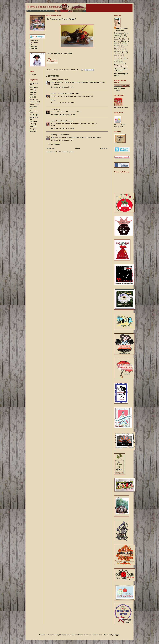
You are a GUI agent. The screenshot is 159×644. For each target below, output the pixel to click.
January (33, 104)
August (32, 87)
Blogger (116, 635)
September (34, 83)
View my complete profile (121, 75)
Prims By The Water (58, 135)
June (31, 92)
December (33, 107)
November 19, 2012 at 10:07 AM (63, 115)
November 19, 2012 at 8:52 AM (62, 103)
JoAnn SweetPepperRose (60, 121)
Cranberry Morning (57, 80)
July (31, 90)
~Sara (53, 109)
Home (77, 148)
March (32, 99)
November (33, 111)
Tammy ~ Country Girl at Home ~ (63, 93)
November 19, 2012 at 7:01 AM (62, 87)
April (31, 97)
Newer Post (51, 148)
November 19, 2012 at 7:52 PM (62, 140)
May (31, 95)
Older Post (104, 148)
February (33, 102)
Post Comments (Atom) (65, 152)
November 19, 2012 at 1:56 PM (62, 128)
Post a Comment (55, 144)
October (33, 115)
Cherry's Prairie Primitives (62, 70)
